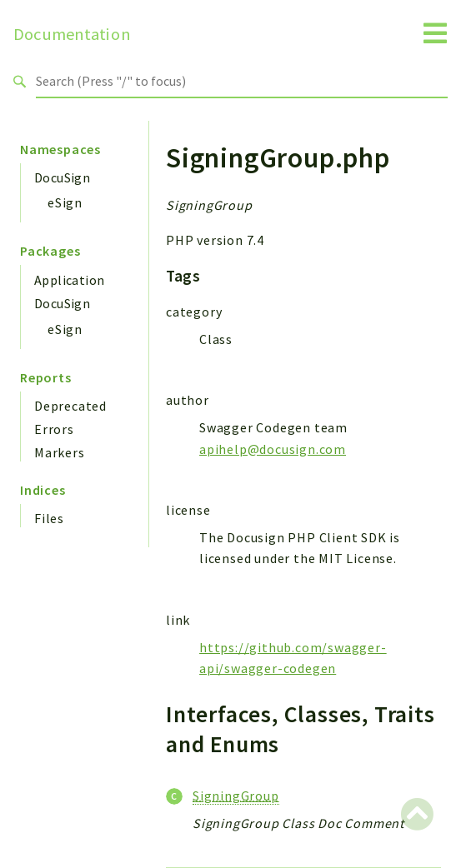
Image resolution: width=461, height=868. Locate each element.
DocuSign (62, 177)
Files (49, 518)
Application (69, 280)
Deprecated (70, 406)
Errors (54, 429)
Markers (60, 452)
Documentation (72, 34)
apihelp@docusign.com (273, 449)
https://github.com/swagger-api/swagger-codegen (293, 658)
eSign (65, 202)
